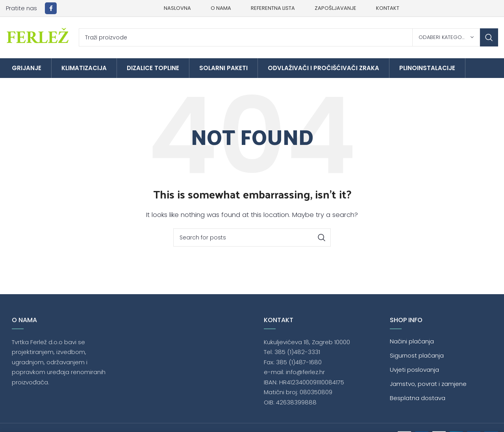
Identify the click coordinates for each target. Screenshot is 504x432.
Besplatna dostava (418, 398)
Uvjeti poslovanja (414, 370)
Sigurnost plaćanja (417, 355)
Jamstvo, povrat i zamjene (428, 384)
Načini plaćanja (412, 341)
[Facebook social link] (51, 8)
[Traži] (288, 37)
